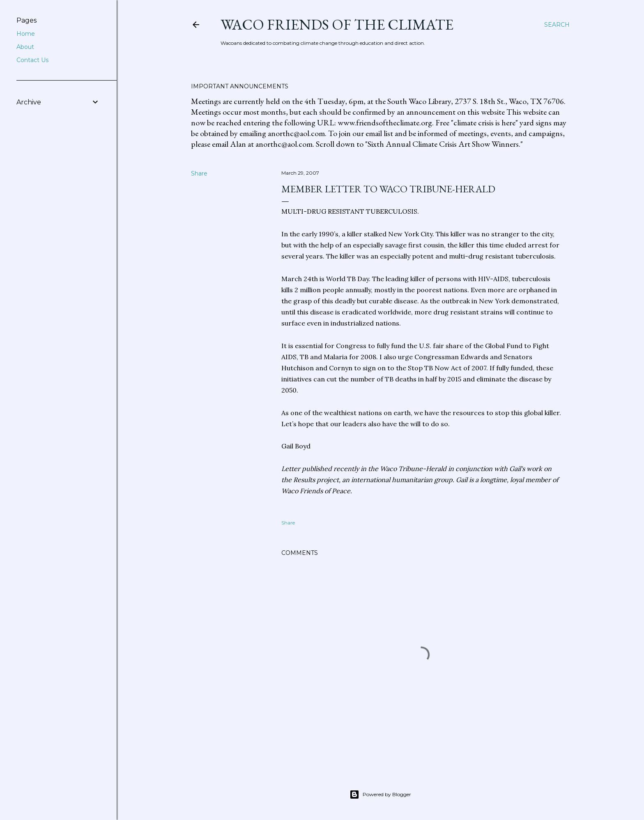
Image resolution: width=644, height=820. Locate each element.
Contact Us (32, 60)
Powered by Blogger (380, 795)
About (25, 47)
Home (26, 34)
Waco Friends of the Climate (337, 24)
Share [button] (199, 173)
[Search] (557, 25)
